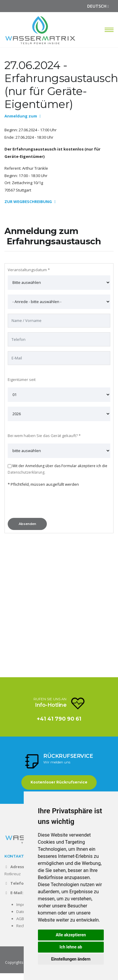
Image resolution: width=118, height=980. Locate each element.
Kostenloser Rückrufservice (59, 782)
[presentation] (53, 504)
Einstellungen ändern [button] (71, 959)
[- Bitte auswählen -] (59, 302)
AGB (20, 919)
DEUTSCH (98, 6)
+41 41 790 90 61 (59, 719)
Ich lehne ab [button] (71, 947)
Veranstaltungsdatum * (29, 270)
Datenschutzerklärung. (27, 472)
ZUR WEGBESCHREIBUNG (30, 202)
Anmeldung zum (23, 116)
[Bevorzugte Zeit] (59, 283)
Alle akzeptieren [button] (71, 935)
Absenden (27, 524)
